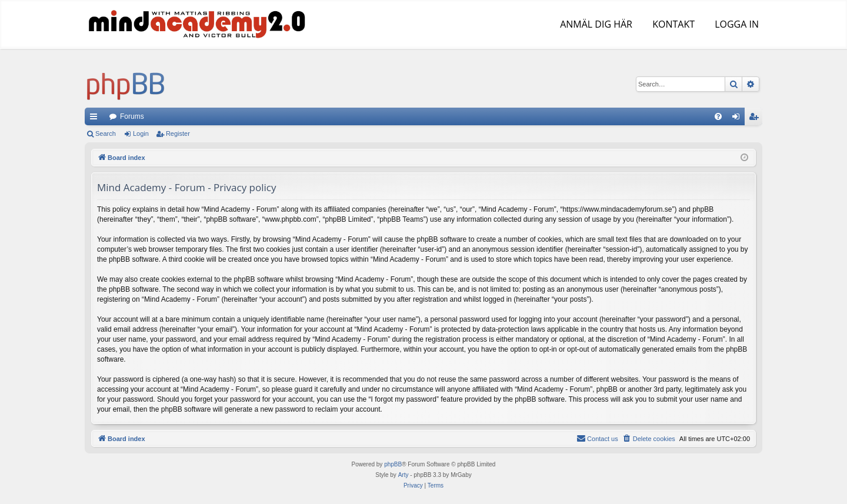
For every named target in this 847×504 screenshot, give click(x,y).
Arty (404, 475)
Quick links (96, 119)
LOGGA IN (736, 24)
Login (141, 133)
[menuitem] (718, 116)
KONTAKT (672, 24)
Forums (132, 116)
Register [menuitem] (756, 119)
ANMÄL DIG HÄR (595, 24)
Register (178, 133)
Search (106, 133)
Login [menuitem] (738, 119)
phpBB (393, 464)
